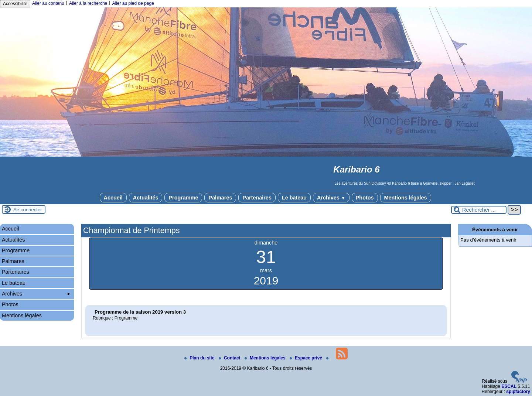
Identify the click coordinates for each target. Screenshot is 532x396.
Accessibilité (15, 4)
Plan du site (200, 358)
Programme (183, 198)
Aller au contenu (48, 3)
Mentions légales (406, 198)
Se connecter (28, 210)
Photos (365, 198)
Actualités (146, 198)
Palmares (220, 198)
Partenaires (257, 198)
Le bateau (294, 198)
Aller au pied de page (133, 3)
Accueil (113, 198)
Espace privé (306, 358)
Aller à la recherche (88, 3)
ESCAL (509, 386)
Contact (230, 358)
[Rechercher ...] (479, 210)
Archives (331, 198)
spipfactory (518, 392)
